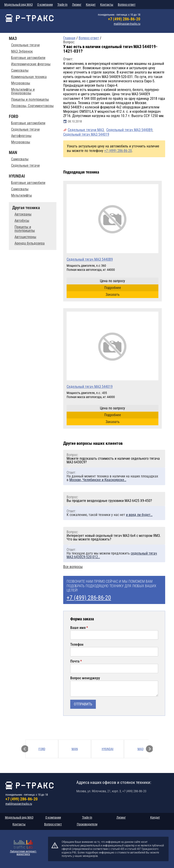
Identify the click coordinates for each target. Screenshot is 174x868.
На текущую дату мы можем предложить (112, 555)
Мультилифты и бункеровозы (23, 91)
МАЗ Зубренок (22, 51)
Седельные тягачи (25, 45)
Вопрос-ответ (127, 5)
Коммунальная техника (29, 77)
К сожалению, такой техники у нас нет (110, 515)
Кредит (91, 5)
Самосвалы (20, 71)
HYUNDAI (108, 749)
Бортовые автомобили (28, 58)
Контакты (107, 5)
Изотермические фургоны (31, 64)
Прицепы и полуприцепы (30, 100)
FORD (42, 749)
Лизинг (77, 5)
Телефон (77, 645)
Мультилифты (22, 196)
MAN (75, 749)
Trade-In (62, 5)
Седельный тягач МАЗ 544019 (86, 134)
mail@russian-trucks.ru (127, 24)
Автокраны (23, 214)
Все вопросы (73, 567)
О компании (45, 5)
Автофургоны (21, 136)
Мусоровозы (21, 83)
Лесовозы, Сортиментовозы (32, 106)
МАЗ (140, 749)
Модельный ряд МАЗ (18, 5)
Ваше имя (78, 628)
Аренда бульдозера (30, 243)
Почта (75, 661)
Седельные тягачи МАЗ (86, 130)
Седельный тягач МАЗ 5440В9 (129, 130)
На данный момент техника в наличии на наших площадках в (112, 478)
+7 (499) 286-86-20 (124, 19)
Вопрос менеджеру (85, 678)
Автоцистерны (25, 237)
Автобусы (22, 221)
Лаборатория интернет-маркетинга (23, 853)
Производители (87, 824)
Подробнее (113, 288)
